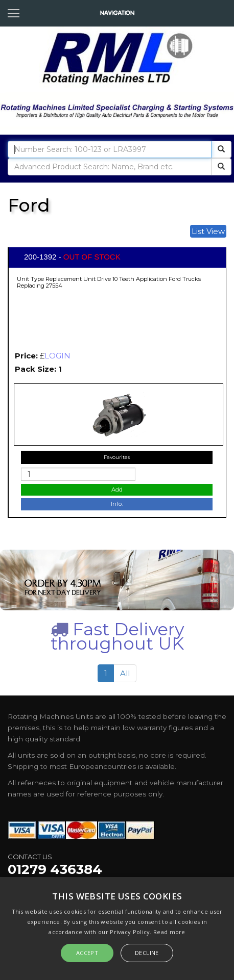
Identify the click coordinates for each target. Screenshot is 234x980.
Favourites (117, 457)
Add (117, 489)
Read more (169, 932)
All (125, 673)
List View (208, 231)
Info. (117, 504)
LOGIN (57, 356)
